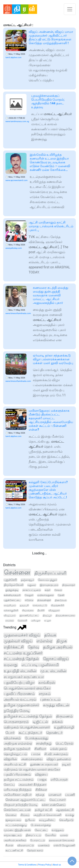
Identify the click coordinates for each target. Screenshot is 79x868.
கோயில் (51, 835)
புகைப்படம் (50, 699)
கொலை (11, 815)
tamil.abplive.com (13, 57)
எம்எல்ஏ (44, 641)
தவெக (50, 635)
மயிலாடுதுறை (46, 595)
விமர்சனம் (12, 738)
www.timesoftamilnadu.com (18, 313)
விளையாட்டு (26, 845)
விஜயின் (10, 759)
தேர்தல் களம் (35, 850)
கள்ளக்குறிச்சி (11, 610)
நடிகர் (66, 764)
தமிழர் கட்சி (44, 810)
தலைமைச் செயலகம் (62, 840)
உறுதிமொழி (64, 727)
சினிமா (40, 749)
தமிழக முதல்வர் (17, 749)
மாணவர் (55, 795)
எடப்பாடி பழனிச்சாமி (40, 665)
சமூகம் (45, 694)
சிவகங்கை (28, 610)
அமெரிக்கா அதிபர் (18, 795)
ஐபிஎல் (30, 820)
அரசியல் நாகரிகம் (15, 840)
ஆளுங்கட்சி (65, 810)
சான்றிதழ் (44, 744)
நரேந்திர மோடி (17, 711)
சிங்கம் (25, 815)
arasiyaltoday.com (14, 248)
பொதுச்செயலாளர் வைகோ (27, 688)
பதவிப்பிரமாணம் (17, 774)
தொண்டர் (54, 733)
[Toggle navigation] (70, 9)
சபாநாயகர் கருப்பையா (24, 677)
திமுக (62, 641)
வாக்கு (70, 815)
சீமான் (9, 845)
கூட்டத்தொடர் (30, 733)
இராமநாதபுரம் (49, 585)
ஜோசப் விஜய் (56, 659)
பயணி (70, 795)
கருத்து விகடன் (56, 705)
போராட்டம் (37, 840)
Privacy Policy (44, 865)
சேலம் (58, 590)
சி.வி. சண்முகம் (56, 754)
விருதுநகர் (54, 610)
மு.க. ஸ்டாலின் (53, 671)
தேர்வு (33, 647)
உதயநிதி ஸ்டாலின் (20, 671)
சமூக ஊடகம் (13, 835)
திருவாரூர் (69, 585)
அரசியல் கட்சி (15, 764)
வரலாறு (11, 665)
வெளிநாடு (66, 820)
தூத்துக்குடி (12, 590)
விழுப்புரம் (10, 616)
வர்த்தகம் (58, 830)
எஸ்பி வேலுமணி (64, 845)
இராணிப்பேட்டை (29, 616)
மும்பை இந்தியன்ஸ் (17, 830)
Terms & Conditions (27, 865)
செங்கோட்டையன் (17, 810)
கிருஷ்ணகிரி (58, 605)
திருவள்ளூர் (44, 600)
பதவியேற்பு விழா (19, 682)
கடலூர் (48, 621)
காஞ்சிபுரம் (10, 605)
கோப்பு (9, 785)
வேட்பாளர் (58, 800)
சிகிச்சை (41, 790)
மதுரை (32, 585)
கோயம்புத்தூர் (47, 580)
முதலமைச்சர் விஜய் (22, 635)
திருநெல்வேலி (14, 585)
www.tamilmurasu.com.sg (17, 121)
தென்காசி (22, 621)
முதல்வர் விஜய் (18, 641)
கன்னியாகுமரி (12, 595)
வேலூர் (29, 595)
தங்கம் (57, 722)
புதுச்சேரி (10, 580)
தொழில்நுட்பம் (15, 754)
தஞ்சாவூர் (27, 580)
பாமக (36, 754)
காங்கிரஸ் (47, 682)
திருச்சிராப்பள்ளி (50, 573)
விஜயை (41, 774)
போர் (10, 733)
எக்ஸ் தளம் (59, 749)
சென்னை (17, 572)
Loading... (40, 553)
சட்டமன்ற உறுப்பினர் (23, 653)
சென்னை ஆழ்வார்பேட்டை (25, 800)
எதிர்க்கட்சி (14, 647)
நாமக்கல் (10, 621)
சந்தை (40, 795)
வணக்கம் (44, 845)
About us (57, 865)
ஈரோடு (29, 600)
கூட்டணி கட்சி (14, 850)
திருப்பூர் (47, 616)
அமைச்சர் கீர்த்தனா (32, 785)
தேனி (61, 595)
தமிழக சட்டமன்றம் (19, 780)
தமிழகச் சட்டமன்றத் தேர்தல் (28, 716)
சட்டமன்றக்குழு (16, 825)
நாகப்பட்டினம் (32, 590)
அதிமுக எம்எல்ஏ (18, 743)
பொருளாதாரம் (16, 722)
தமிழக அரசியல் (58, 647)
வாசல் (64, 835)
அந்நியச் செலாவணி (48, 815)
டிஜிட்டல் (40, 722)
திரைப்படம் (33, 835)
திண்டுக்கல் (61, 600)
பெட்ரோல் (64, 744)
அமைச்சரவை (32, 759)
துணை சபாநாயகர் (44, 764)
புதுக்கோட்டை (12, 600)
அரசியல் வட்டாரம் (20, 699)
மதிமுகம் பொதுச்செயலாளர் (27, 727)
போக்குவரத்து (37, 738)
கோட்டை (41, 830)
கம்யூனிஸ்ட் (47, 820)
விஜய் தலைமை (59, 759)
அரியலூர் (36, 621)
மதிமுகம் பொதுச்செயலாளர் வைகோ (32, 769)
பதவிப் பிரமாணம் (19, 694)
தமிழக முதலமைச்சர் (21, 705)
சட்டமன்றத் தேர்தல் (21, 659)
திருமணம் (64, 716)
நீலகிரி (41, 610)
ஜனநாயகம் (13, 820)
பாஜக (42, 780)
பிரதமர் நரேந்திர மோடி (21, 805)
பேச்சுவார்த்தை (41, 825)
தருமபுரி (24, 605)
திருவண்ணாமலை (65, 616)
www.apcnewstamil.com (17, 180)
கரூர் (48, 590)
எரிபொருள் (59, 780)
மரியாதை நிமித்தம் (18, 790)
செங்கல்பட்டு (40, 605)
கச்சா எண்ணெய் (54, 805)
